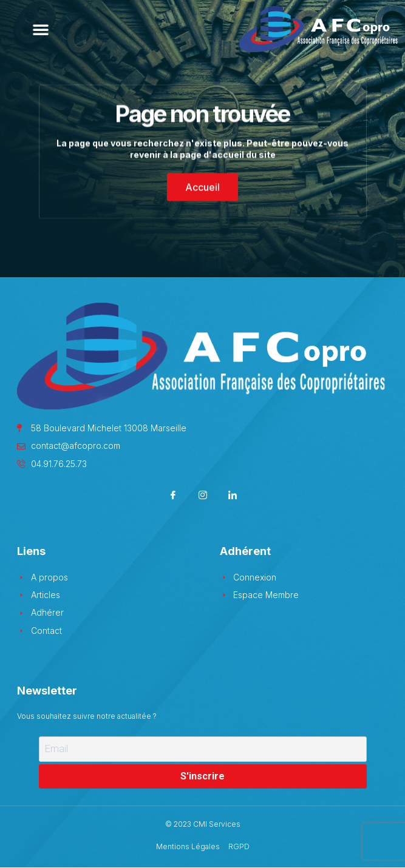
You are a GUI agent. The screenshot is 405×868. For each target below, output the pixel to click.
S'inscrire (203, 776)
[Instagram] (203, 496)
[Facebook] (173, 496)
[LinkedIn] (232, 496)
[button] (41, 29)
